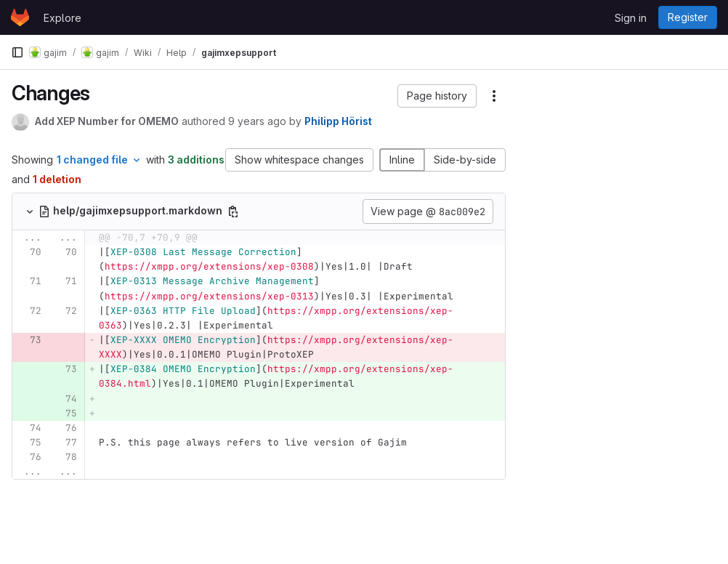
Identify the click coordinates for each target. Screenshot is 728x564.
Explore (62, 18)
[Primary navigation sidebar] (17, 52)
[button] (437, 96)
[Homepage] (20, 17)
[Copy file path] (233, 211)
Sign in (631, 18)
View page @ (428, 211)
